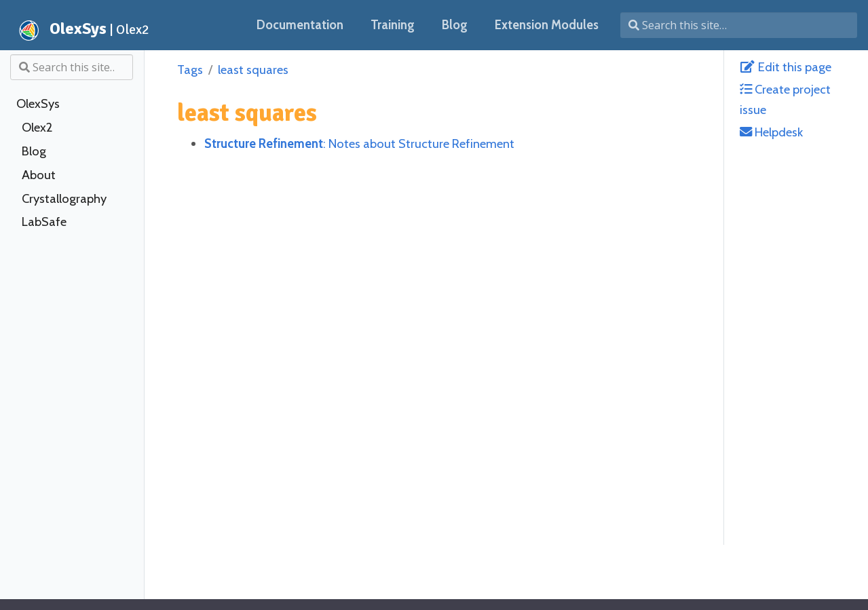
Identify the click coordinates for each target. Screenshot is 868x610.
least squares (253, 70)
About (39, 175)
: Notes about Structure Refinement (359, 144)
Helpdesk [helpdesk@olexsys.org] (771, 132)
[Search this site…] (739, 25)
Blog (34, 151)
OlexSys (38, 104)
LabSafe (44, 222)
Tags (190, 70)
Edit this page (786, 67)
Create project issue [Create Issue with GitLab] (785, 99)
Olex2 (37, 128)
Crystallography (64, 199)
